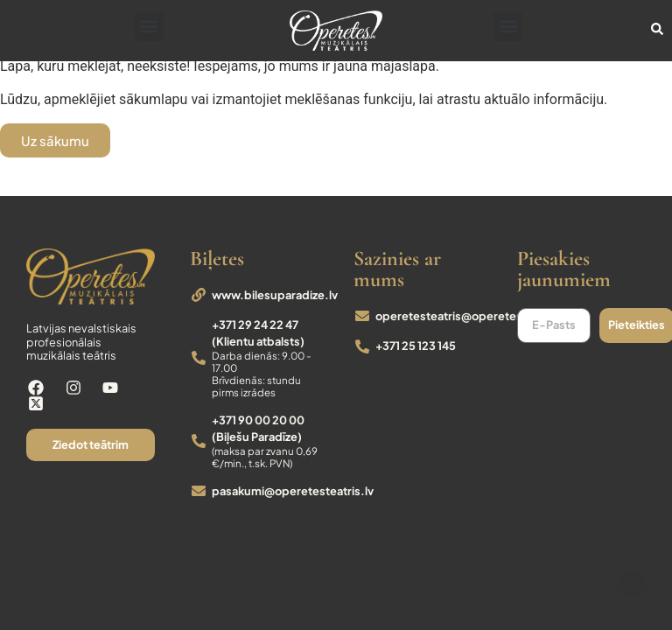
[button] (149, 27)
